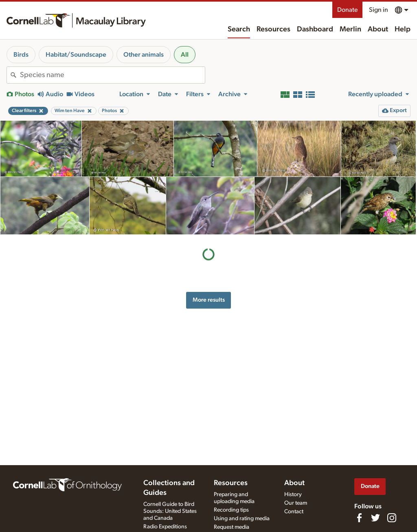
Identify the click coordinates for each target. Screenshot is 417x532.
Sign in (379, 10)
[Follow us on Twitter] (375, 518)
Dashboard (315, 29)
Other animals (144, 55)
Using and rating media (242, 519)
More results (209, 300)
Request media (232, 527)
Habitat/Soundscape (76, 55)
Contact (294, 512)
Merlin (350, 29)
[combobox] (112, 75)
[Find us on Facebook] (359, 518)
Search (239, 29)
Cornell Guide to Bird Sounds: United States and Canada (170, 511)
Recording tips (231, 510)
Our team (296, 503)
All (185, 55)
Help (403, 29)
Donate (347, 10)
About (378, 29)
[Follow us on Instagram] (392, 518)
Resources (273, 29)
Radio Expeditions (165, 527)
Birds (21, 55)
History (293, 494)
